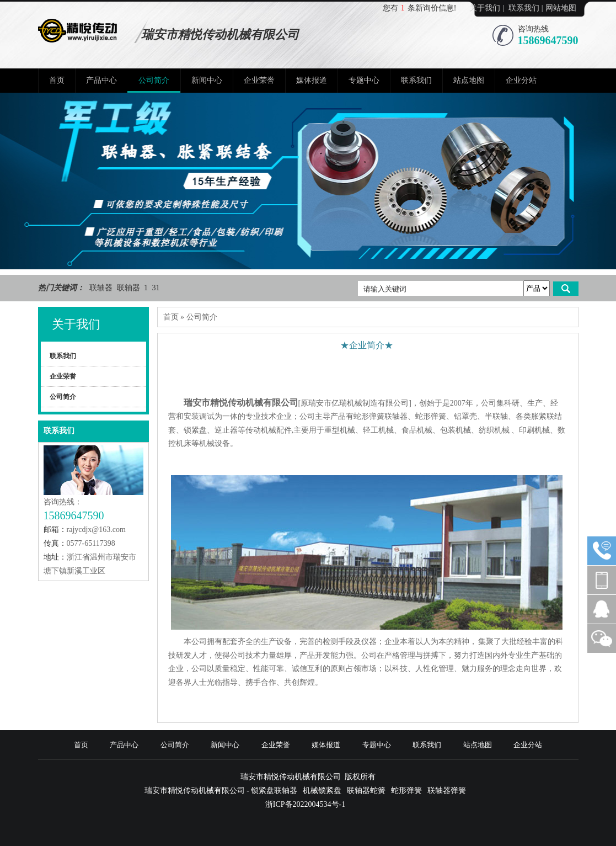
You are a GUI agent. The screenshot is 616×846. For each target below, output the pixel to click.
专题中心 (364, 80)
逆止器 (226, 430)
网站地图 (561, 8)
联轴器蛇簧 (366, 791)
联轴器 (102, 288)
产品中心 (101, 80)
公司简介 (154, 80)
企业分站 (521, 80)
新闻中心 (207, 80)
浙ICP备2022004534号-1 (305, 804)
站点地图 (469, 80)
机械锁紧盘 (322, 791)
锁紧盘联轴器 (274, 791)
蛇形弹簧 (431, 416)
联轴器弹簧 (447, 791)
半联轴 (496, 416)
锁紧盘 (195, 430)
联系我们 (524, 8)
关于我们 (485, 8)
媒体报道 (312, 80)
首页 (57, 80)
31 (156, 288)
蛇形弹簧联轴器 (381, 416)
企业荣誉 (259, 80)
